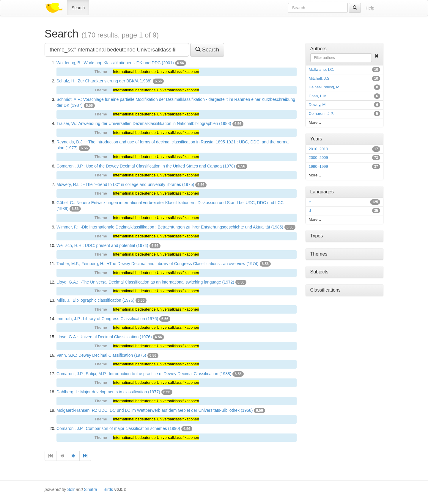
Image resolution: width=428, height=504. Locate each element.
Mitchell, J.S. (320, 78)
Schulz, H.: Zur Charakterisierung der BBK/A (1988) (104, 81)
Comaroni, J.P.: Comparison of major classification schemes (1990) (118, 428)
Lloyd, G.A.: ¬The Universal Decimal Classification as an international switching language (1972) (145, 282)
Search (78, 8)
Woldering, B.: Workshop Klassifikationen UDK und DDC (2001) (115, 63)
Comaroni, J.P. (321, 114)
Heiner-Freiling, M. (325, 87)
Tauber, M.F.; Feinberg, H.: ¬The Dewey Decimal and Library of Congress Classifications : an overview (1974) (158, 264)
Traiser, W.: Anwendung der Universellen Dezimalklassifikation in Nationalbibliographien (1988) (144, 123)
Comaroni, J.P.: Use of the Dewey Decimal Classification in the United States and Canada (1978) (146, 166)
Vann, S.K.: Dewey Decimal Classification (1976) (101, 355)
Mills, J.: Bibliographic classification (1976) (95, 300)
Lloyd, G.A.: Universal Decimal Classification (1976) (104, 337)
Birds (108, 489)
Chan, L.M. (318, 96)
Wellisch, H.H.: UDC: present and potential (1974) (102, 245)
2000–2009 (318, 158)
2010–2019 (318, 149)
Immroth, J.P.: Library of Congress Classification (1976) (107, 319)
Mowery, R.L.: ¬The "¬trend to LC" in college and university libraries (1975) (125, 184)
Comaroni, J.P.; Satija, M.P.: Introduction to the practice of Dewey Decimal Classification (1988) (144, 374)
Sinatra (90, 489)
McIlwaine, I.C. (321, 69)
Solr (71, 489)
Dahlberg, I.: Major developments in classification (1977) (108, 392)
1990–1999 (318, 166)
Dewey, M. (318, 105)
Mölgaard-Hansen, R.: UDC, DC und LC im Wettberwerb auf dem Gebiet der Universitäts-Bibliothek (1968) (155, 410)
